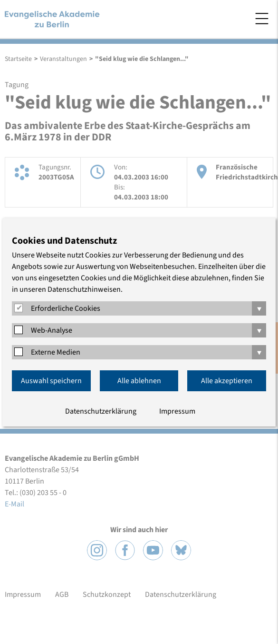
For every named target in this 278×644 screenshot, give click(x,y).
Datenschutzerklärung (101, 411)
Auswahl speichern (51, 381)
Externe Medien (56, 352)
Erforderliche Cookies (66, 308)
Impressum (177, 411)
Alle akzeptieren (227, 381)
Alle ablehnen (139, 381)
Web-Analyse (52, 330)
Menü (262, 19)
